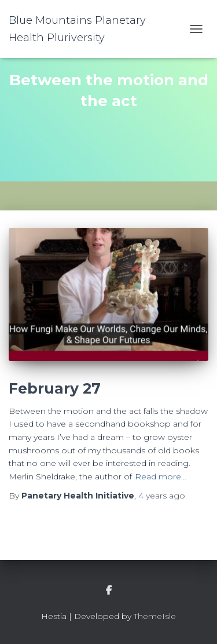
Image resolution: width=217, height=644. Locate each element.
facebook (109, 591)
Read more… (161, 476)
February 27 (55, 388)
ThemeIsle (155, 616)
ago (162, 496)
